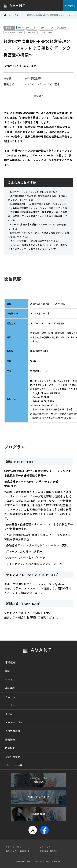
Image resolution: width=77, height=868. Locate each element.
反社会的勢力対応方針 (48, 851)
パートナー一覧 (14, 765)
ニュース (10, 697)
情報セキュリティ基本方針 (16, 851)
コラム (9, 714)
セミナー (10, 705)
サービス (10, 680)
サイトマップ (45, 847)
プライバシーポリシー (14, 847)
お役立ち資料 (13, 731)
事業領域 (10, 662)
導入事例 (10, 688)
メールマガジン (14, 722)
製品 (8, 671)
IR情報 (9, 748)
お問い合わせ (70, 6)
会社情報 (10, 740)
